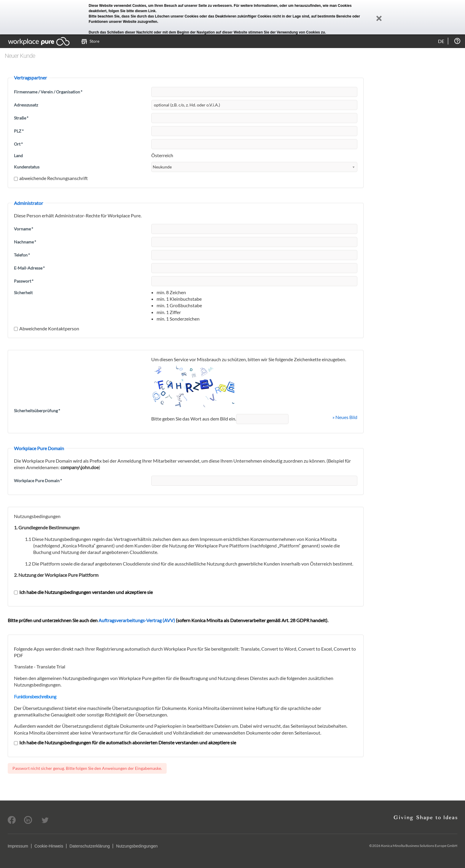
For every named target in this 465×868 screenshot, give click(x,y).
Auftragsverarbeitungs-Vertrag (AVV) (137, 620)
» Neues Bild (345, 417)
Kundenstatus (27, 167)
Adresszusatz (26, 105)
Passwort (24, 281)
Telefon (22, 255)
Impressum (18, 846)
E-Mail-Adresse (29, 268)
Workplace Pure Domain (38, 481)
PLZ (19, 131)
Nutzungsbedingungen (137, 846)
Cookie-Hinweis (49, 846)
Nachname (25, 242)
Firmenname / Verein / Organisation (48, 92)
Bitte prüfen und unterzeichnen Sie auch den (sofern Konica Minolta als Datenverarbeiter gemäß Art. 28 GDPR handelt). (168, 620)
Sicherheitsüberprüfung (37, 411)
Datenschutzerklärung (90, 846)
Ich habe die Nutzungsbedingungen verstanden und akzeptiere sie (83, 592)
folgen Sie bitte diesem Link (132, 11)
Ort (18, 144)
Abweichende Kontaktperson (47, 328)
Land (18, 156)
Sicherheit (23, 293)
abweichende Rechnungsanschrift (51, 178)
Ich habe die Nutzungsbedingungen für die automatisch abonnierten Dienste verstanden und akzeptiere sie (125, 742)
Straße (21, 118)
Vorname (24, 229)
